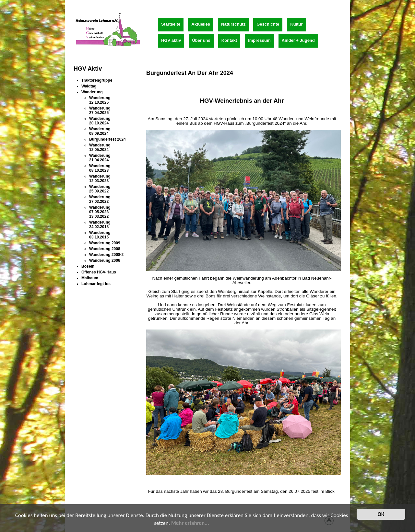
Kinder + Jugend (298, 40)
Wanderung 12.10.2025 (100, 100)
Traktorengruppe (97, 80)
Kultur (296, 24)
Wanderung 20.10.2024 (100, 121)
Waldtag (89, 86)
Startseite (171, 24)
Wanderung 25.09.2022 (100, 189)
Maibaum (90, 278)
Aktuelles (201, 24)
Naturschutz (233, 24)
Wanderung (92, 92)
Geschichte (268, 24)
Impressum (259, 40)
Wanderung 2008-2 (106, 255)
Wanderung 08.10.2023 (100, 168)
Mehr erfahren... (190, 524)
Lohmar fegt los (96, 284)
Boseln (88, 266)
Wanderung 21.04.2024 (100, 158)
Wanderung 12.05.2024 (100, 147)
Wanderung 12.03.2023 (100, 179)
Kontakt (229, 40)
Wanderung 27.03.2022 (100, 199)
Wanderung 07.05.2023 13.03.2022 (100, 212)
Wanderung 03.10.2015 (100, 235)
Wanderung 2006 (105, 260)
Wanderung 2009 (105, 243)
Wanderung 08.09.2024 (100, 131)
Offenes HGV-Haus (99, 272)
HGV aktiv (171, 40)
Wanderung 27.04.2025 (100, 110)
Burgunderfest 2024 (107, 139)
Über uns (201, 40)
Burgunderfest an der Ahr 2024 (190, 73)
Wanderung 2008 (105, 249)
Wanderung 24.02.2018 (100, 225)
